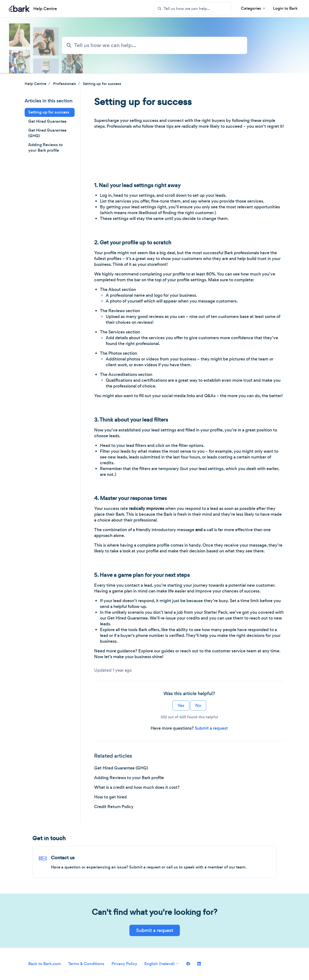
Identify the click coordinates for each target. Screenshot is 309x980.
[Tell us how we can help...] (193, 9)
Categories (253, 8)
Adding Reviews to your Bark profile (129, 778)
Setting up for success (102, 84)
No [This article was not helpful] (198, 705)
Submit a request (211, 728)
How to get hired (110, 797)
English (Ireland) (162, 964)
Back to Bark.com (45, 964)
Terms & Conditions (86, 964)
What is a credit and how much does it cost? (137, 787)
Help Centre (35, 84)
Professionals (65, 84)
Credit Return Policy (114, 807)
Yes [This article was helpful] (181, 705)
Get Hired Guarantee (47, 121)
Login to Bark (285, 8)
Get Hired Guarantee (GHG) (121, 768)
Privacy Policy (124, 964)
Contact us (63, 858)
